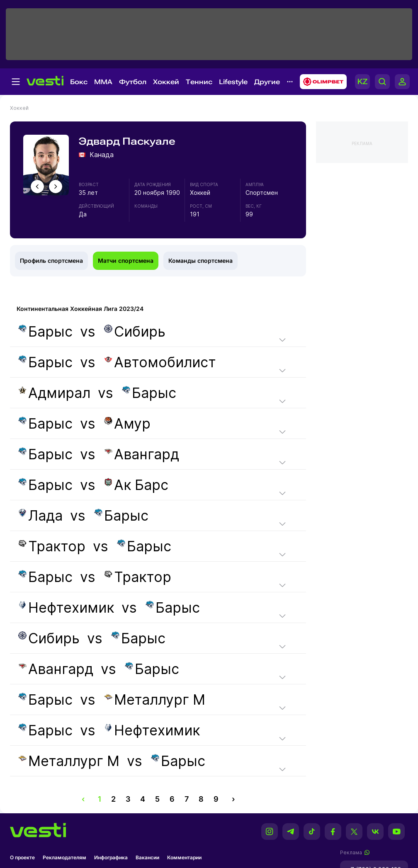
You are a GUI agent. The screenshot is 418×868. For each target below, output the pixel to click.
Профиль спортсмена (51, 261)
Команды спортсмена (200, 261)
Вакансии (147, 857)
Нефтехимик (66, 607)
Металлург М (155, 699)
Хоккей (166, 82)
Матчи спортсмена (126, 261)
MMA (103, 82)
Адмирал (54, 393)
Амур (127, 423)
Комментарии (184, 857)
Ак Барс (136, 485)
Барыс (45, 331)
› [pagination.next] (233, 799)
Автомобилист (160, 362)
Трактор (52, 546)
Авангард (142, 454)
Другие (267, 82)
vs (91, 331)
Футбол (133, 82)
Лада (40, 515)
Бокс (79, 82)
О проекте (22, 857)
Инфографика (111, 857)
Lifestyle (233, 82)
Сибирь (135, 331)
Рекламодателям (64, 857)
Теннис (199, 82)
